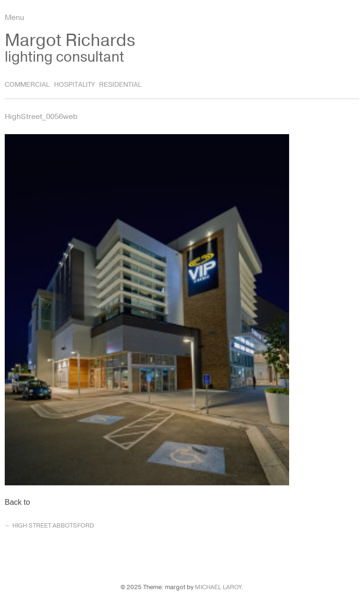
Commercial (27, 85)
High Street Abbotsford (49, 526)
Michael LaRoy (218, 587)
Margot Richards (70, 41)
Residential (120, 85)
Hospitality (74, 85)
